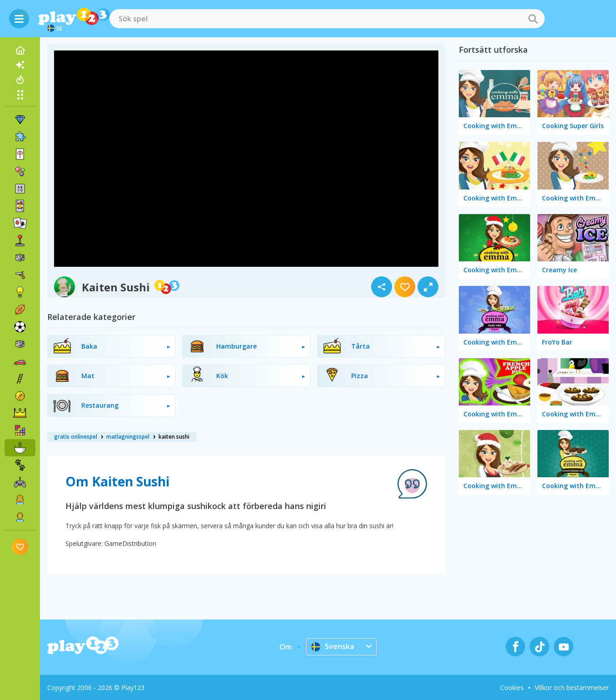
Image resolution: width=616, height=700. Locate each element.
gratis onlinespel (76, 437)
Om (286, 647)
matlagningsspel (128, 437)
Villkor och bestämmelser (572, 687)
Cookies (512, 687)
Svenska (333, 646)
